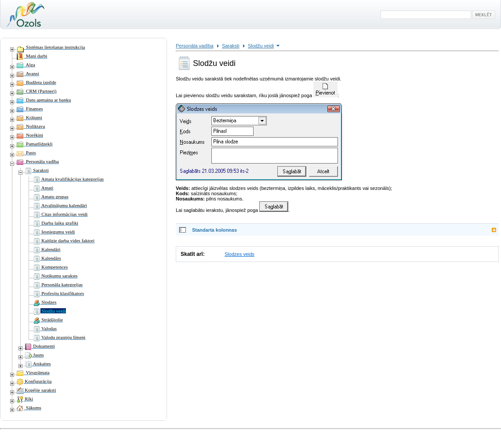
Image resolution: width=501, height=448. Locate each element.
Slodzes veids (240, 254)
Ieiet (6, 435)
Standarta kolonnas (214, 230)
